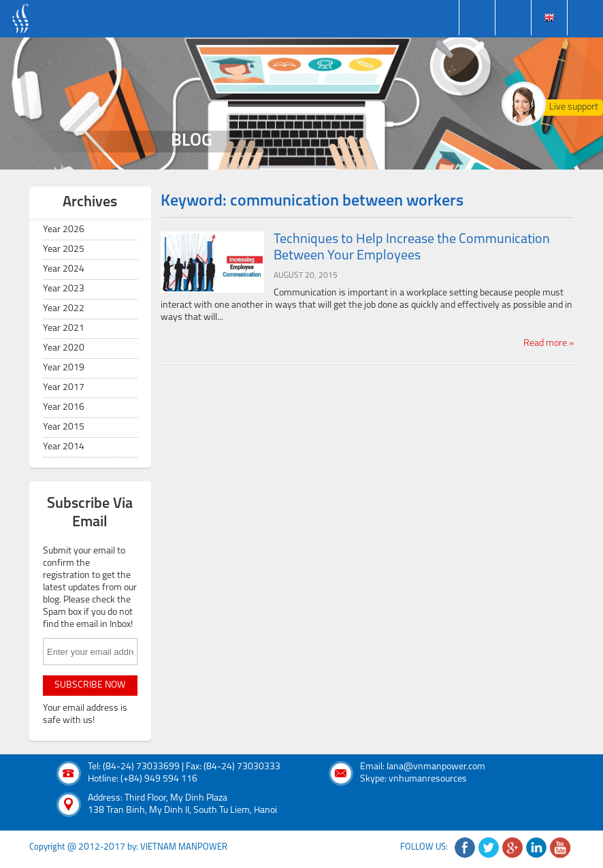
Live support (574, 107)
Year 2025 (64, 250)
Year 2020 (64, 348)
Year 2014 (64, 447)
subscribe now (90, 685)
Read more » (549, 343)
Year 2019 (64, 368)
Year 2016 (64, 407)
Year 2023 (64, 289)
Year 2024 (64, 269)
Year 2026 (64, 230)
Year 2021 (64, 328)
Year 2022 (64, 309)
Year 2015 (64, 427)
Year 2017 (64, 388)
